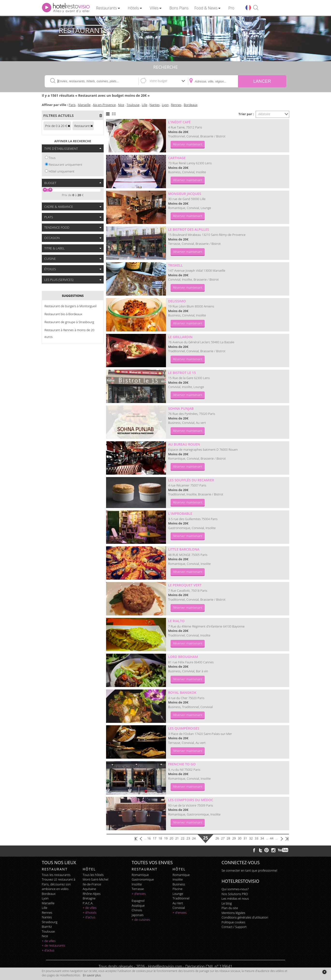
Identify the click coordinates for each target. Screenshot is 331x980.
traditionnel (181, 898)
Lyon (165, 105)
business (179, 884)
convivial (179, 908)
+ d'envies (139, 894)
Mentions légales (233, 913)
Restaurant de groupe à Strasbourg (69, 322)
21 (177, 838)
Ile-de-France (92, 884)
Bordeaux (191, 105)
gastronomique (143, 879)
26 (217, 838)
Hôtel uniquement (62, 171)
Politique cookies (233, 922)
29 (234, 838)
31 (245, 838)
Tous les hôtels (93, 875)
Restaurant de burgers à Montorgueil (71, 306)
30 (240, 838)
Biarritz (47, 927)
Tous (52, 158)
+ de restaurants (53, 945)
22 (183, 838)
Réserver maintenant (188, 144)
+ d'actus (48, 950)
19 (166, 838)
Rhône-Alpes (92, 894)
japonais (138, 915)
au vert (178, 903)
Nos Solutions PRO (235, 894)
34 (262, 838)
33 (256, 838)
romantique (140, 875)
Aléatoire (264, 114)
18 (160, 838)
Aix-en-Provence (104, 105)
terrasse (138, 889)
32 (251, 838)
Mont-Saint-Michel (95, 879)
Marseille (84, 105)
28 (228, 838)
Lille (145, 105)
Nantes (155, 105)
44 (272, 838)
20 (171, 838)
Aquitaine (89, 889)
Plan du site (230, 908)
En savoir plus (92, 975)
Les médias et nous (235, 898)
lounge (178, 894)
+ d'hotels (90, 913)
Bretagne (89, 898)
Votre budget (158, 81)
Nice (121, 105)
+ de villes (49, 941)
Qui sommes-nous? (235, 889)
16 (149, 838)
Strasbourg (50, 922)
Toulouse (133, 105)
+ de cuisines (141, 920)
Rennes (176, 105)
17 (155, 838)
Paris (72, 105)
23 (188, 838)
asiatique (138, 905)
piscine (177, 889)
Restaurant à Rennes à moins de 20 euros (69, 333)
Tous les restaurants (56, 875)
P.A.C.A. (88, 903)
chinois (137, 910)
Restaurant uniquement (66, 165)
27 (223, 838)
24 (194, 838)
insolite (137, 884)
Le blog (227, 903)
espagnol (138, 901)
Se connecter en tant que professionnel (249, 870)
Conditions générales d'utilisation (245, 917)
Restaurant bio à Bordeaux (63, 314)
